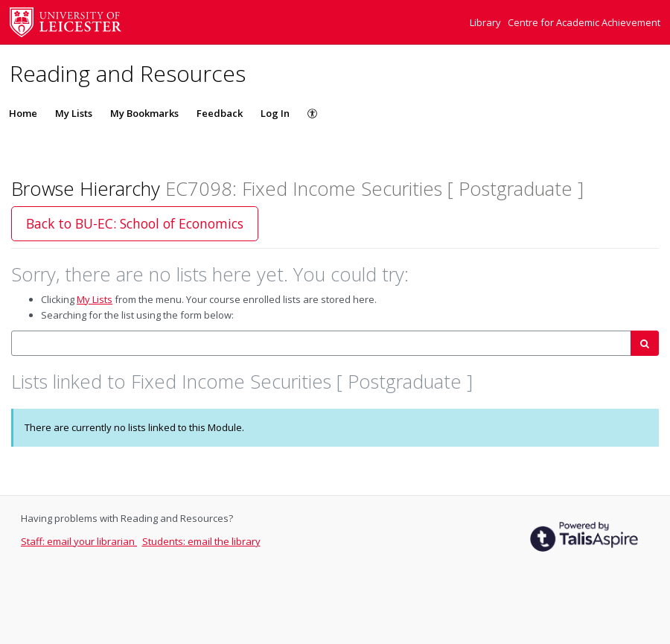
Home (23, 113)
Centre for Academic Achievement (584, 22)
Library (486, 22)
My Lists (74, 113)
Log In (275, 113)
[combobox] (321, 344)
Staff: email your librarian (79, 541)
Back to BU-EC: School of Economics (135, 223)
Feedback (220, 113)
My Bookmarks (144, 113)
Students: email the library (201, 541)
